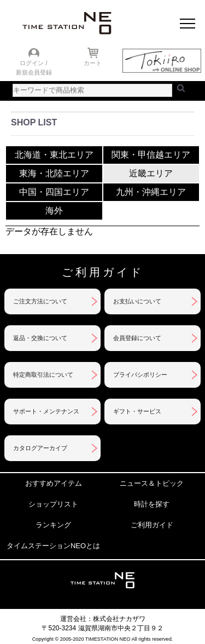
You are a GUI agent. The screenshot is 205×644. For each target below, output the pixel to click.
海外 (54, 210)
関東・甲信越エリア (151, 154)
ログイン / (33, 63)
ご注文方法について (40, 301)
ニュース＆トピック (152, 483)
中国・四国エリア (54, 191)
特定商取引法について (43, 375)
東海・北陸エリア (54, 173)
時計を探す (152, 504)
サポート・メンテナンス (46, 411)
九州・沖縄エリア (151, 191)
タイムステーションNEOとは (53, 546)
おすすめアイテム (54, 483)
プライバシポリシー (140, 375)
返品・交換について (40, 338)
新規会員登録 (34, 72)
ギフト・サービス (137, 411)
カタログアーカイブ (40, 448)
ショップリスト (53, 504)
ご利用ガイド (152, 525)
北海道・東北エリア (54, 154)
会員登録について (137, 338)
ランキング (53, 525)
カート (93, 63)
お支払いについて (137, 301)
